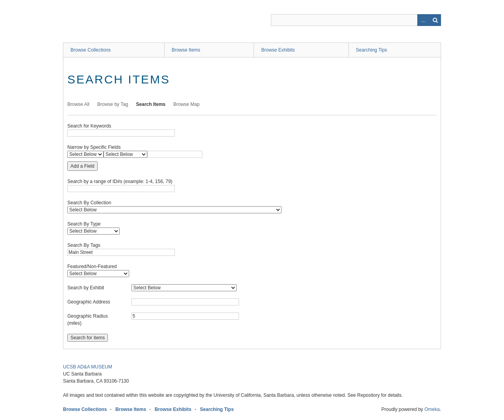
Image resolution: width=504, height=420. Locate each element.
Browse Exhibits (278, 50)
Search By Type (84, 224)
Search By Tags (84, 245)
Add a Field (82, 166)
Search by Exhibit (86, 288)
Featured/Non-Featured (92, 266)
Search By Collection (89, 203)
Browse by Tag (113, 104)
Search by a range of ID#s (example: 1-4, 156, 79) (120, 181)
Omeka (432, 409)
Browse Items (186, 50)
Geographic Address (89, 302)
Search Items (151, 104)
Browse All (78, 104)
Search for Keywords (89, 126)
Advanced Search (423, 20)
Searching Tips (372, 50)
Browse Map (186, 104)
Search (435, 20)
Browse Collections (91, 50)
